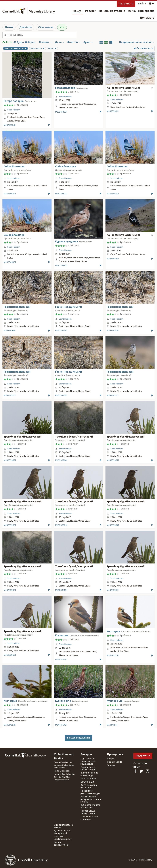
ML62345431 (61, 266)
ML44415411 (113, 725)
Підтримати (126, 4)
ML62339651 (61, 525)
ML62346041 (10, 194)
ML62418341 (10, 125)
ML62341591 (61, 331)
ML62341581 (113, 331)
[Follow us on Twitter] (141, 771)
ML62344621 (113, 259)
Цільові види (87, 782)
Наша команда (115, 762)
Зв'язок (111, 765)
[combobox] (42, 35)
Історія (111, 759)
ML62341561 (61, 395)
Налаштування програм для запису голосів (91, 799)
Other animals (46, 27)
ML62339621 (61, 590)
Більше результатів (79, 738)
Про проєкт (146, 11)
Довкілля (26, 27)
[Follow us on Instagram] (147, 771)
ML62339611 (113, 590)
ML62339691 (10, 460)
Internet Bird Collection (64, 774)
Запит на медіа (88, 779)
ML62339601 (10, 655)
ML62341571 (10, 395)
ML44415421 (61, 725)
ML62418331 (61, 112)
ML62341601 (10, 331)
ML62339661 (10, 525)
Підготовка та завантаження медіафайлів (88, 761)
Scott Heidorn (14, 110)
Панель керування (112, 11)
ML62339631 (10, 590)
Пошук (78, 11)
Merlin (132, 11)
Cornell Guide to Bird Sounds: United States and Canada (64, 765)
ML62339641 (113, 525)
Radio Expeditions (62, 771)
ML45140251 (113, 656)
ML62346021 (113, 194)
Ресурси (91, 11)
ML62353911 (113, 111)
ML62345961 (10, 262)
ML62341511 (113, 395)
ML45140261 (61, 660)
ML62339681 (61, 460)
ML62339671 (113, 460)
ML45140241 (10, 725)
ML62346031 (61, 194)
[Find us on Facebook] (135, 771)
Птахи (9, 27)
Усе (62, 27)
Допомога (147, 18)
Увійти (142, 4)
